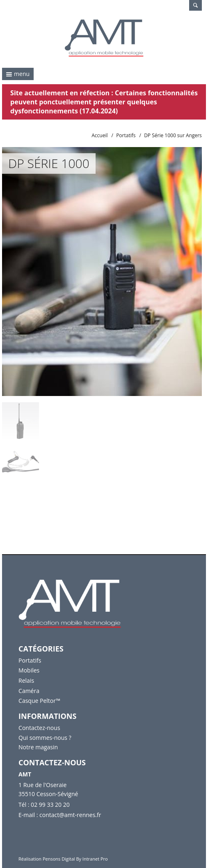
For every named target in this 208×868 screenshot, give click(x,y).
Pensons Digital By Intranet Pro (75, 859)
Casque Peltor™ (39, 701)
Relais (26, 680)
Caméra (29, 691)
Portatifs (126, 135)
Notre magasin (38, 747)
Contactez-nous (39, 728)
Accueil (99, 135)
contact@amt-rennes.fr (70, 815)
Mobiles (29, 670)
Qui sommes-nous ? (45, 738)
